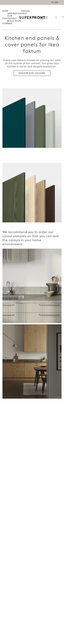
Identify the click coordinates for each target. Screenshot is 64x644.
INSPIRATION (14, 13)
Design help (26, 12)
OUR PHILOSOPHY (10, 17)
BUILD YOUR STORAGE (12, 22)
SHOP (5, 11)
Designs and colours (32, 73)
